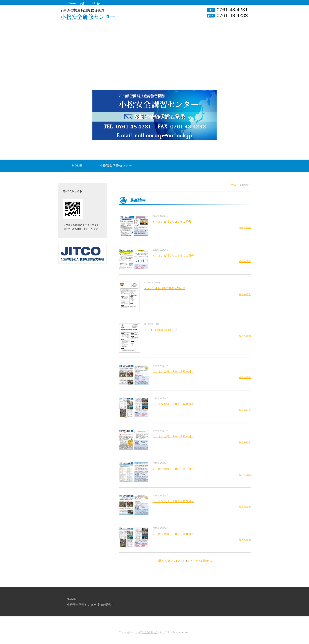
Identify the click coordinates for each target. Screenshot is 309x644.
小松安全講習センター (150, 632)
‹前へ (171, 561)
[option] (154, 96)
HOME (77, 165)
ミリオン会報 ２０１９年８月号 (173, 404)
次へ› (199, 561)
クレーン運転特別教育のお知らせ (165, 288)
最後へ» (208, 561)
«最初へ (162, 561)
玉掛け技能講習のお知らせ (161, 330)
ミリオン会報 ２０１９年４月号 (173, 436)
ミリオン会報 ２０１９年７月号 (173, 469)
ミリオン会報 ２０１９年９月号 (173, 371)
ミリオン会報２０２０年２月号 (172, 222)
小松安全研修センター (85, 19)
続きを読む (245, 228)
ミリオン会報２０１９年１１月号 (173, 256)
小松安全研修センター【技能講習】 (116, 171)
